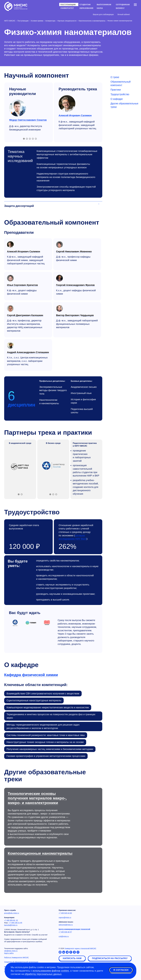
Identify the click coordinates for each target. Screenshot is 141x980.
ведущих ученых (17, 831)
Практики (116, 90)
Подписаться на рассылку (110, 958)
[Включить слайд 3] (30, 139)
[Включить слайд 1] (24, 139)
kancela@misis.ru (11, 925)
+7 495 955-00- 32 (11, 920)
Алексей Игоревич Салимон (75, 115)
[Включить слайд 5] (36, 139)
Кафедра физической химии (31, 675)
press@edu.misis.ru (12, 913)
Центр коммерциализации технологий (74, 929)
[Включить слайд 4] (33, 139)
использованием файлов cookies (51, 971)
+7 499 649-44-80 (65, 913)
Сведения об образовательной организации (21, 962)
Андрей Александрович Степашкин (28, 352)
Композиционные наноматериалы (40, 853)
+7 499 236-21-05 (16, 923)
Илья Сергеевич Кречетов (22, 285)
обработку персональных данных (43, 974)
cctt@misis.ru (64, 936)
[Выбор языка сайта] (135, 14)
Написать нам (72, 958)
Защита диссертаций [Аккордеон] (19, 206)
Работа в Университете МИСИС (16, 958)
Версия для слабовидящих (103, 14)
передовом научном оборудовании (30, 827)
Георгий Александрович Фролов (75, 285)
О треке (115, 77)
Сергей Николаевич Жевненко (74, 251)
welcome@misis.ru (66, 925)
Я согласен (121, 970)
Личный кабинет (124, 14)
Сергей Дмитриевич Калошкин (25, 315)
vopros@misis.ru (65, 918)
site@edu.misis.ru (11, 951)
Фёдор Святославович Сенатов (28, 120)
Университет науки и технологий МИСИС (80, 948)
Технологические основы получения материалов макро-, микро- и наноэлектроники (37, 798)
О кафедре (117, 99)
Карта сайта (9, 953)
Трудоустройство (120, 94)
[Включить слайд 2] (27, 139)
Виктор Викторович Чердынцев (75, 315)
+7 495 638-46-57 (65, 932)
